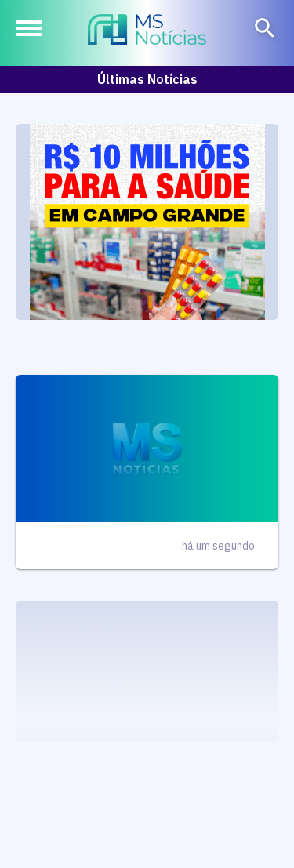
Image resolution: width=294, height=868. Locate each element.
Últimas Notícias (147, 79)
